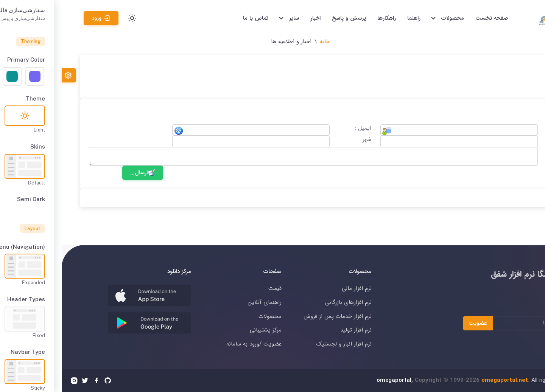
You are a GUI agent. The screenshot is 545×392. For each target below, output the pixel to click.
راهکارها (325, 18)
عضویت (416, 323)
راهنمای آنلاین (203, 302)
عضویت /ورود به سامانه (192, 344)
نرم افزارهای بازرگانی (287, 302)
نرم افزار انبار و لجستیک (282, 344)
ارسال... (81, 173)
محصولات (208, 316)
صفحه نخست (430, 18)
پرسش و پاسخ (287, 18)
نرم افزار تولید (294, 330)
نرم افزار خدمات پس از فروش (276, 316)
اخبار (254, 18)
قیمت (213, 288)
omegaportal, (333, 380)
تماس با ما (194, 18)
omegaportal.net (443, 380)
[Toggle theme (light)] (70, 18)
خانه (263, 42)
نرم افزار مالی (295, 288)
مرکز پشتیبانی (204, 330)
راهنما (352, 18)
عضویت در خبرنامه (517, 311)
